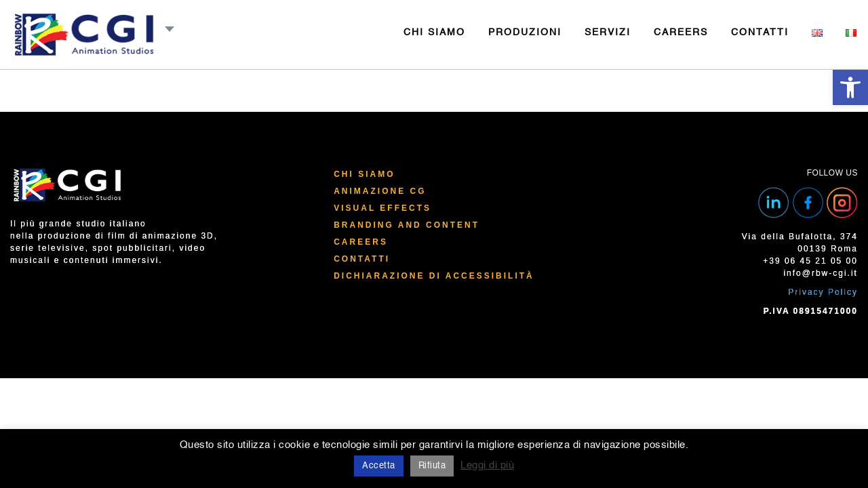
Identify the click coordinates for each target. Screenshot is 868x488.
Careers (361, 242)
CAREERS (681, 33)
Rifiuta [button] (432, 466)
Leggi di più (487, 465)
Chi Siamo (364, 174)
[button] (850, 87)
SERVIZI (608, 33)
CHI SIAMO (434, 33)
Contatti (362, 259)
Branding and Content (407, 225)
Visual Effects (382, 208)
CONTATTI (760, 33)
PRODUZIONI (525, 33)
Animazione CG (380, 191)
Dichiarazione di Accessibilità (434, 276)
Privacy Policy (823, 292)
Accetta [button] (379, 466)
